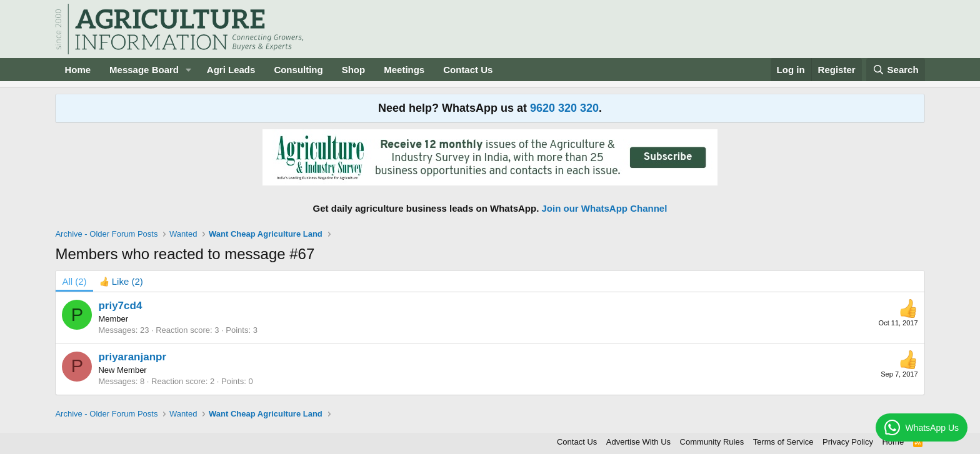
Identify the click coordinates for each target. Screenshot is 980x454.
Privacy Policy (848, 442)
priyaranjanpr (132, 357)
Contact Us (468, 70)
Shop (354, 70)
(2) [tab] (74, 281)
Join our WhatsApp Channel (605, 208)
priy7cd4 (120, 306)
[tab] (121, 281)
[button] (189, 70)
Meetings (404, 70)
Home (77, 70)
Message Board (144, 70)
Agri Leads (231, 70)
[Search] (896, 70)
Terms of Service (783, 442)
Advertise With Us (638, 442)
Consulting (298, 70)
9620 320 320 (564, 108)
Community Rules (712, 442)
